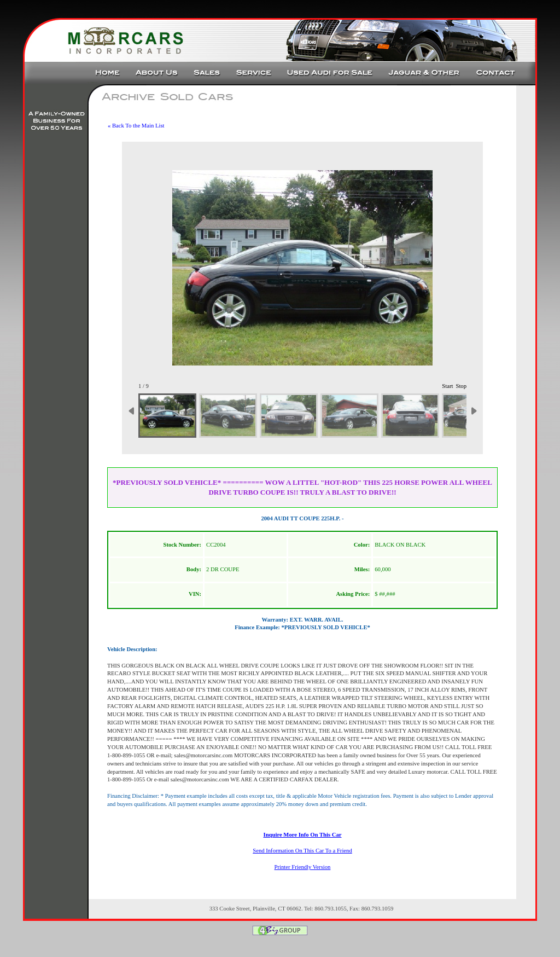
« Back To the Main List (136, 126)
